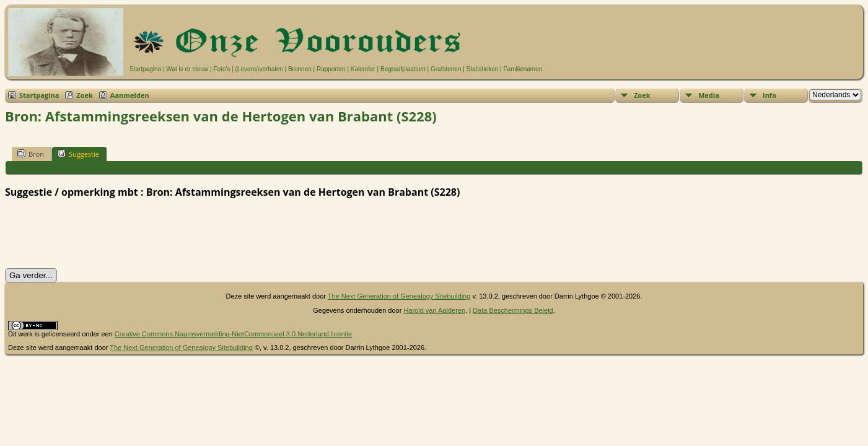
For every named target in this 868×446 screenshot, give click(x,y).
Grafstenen (446, 69)
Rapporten (331, 69)
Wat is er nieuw (187, 69)
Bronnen (300, 69)
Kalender (363, 69)
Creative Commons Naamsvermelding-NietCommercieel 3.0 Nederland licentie (233, 334)
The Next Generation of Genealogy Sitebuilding (399, 296)
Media (709, 95)
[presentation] (99, 234)
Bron (31, 154)
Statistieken (483, 69)
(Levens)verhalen (259, 69)
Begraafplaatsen (403, 69)
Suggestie (78, 154)
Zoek (85, 95)
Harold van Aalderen (434, 310)
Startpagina (145, 69)
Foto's (221, 69)
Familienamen (523, 69)
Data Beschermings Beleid (513, 310)
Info (769, 95)
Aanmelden (130, 95)
